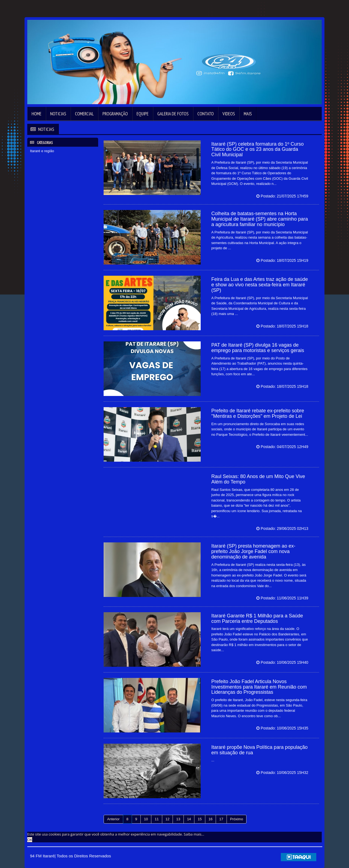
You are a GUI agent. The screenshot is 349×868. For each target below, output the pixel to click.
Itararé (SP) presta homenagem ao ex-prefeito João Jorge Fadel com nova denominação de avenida (253, 551)
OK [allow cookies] (30, 840)
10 (146, 819)
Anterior (113, 819)
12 (167, 819)
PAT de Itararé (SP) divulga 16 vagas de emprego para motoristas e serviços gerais (258, 348)
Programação (115, 114)
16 (210, 819)
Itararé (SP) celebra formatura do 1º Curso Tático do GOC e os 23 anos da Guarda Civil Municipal (258, 149)
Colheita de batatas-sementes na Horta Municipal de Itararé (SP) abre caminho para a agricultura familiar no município (260, 219)
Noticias (58, 114)
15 (200, 819)
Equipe (143, 114)
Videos (229, 114)
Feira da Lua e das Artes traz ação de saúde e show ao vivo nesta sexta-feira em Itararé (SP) (260, 285)
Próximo (237, 819)
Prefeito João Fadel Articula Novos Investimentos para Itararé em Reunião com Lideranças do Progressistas (259, 687)
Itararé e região (42, 151)
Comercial (84, 114)
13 (178, 819)
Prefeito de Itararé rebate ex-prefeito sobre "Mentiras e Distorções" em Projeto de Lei (258, 413)
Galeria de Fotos (173, 114)
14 (189, 819)
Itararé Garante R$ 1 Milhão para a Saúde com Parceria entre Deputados (257, 618)
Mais (248, 114)
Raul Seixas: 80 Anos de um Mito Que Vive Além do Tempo (258, 479)
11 (157, 819)
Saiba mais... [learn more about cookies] (194, 834)
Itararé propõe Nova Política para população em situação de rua (259, 750)
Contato (206, 114)
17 (221, 819)
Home (37, 114)
